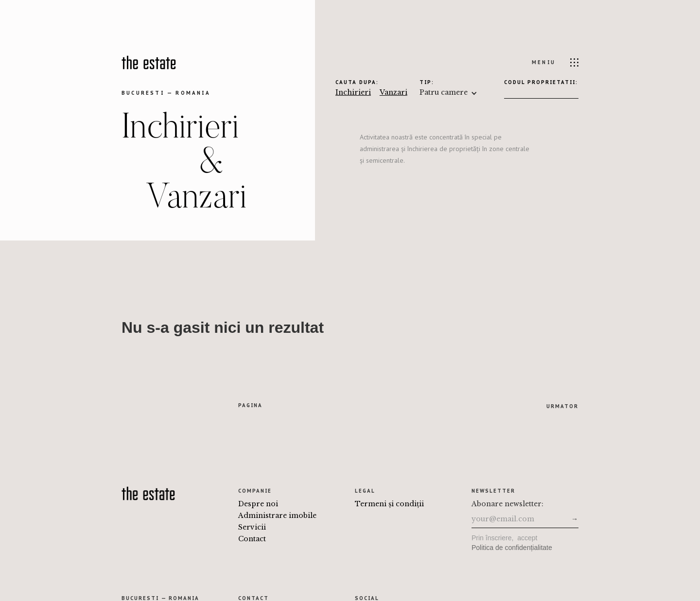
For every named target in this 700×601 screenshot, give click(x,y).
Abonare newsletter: (507, 504)
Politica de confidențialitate (512, 548)
